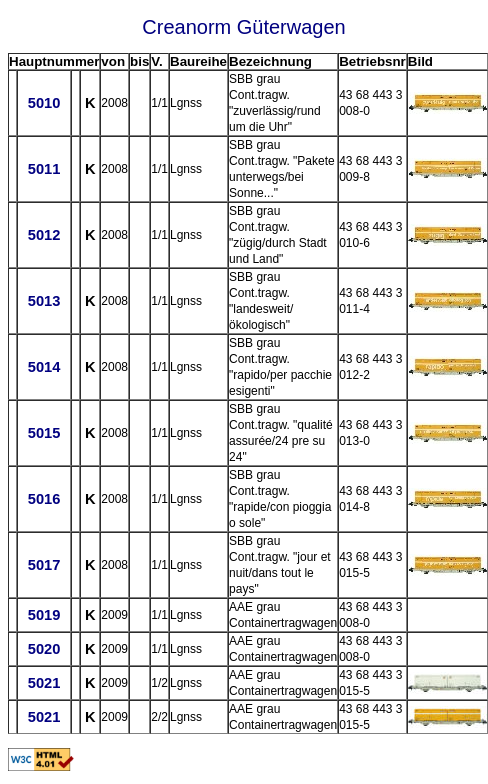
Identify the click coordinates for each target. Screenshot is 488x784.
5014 (44, 367)
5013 (44, 301)
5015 (44, 433)
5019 (44, 615)
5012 (44, 235)
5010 (44, 103)
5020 (44, 649)
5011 (44, 169)
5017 (44, 565)
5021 (44, 683)
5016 (44, 499)
